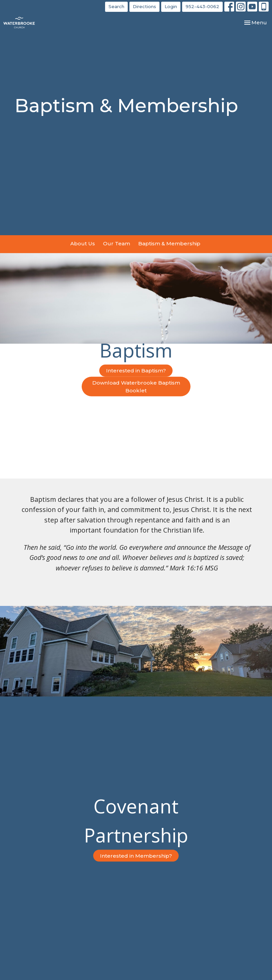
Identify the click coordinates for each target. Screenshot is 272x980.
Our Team (117, 243)
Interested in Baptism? (136, 371)
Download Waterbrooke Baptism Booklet (136, 386)
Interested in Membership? (136, 856)
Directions (144, 6)
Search (116, 6)
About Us (83, 243)
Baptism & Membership (169, 243)
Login (171, 6)
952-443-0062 (202, 6)
